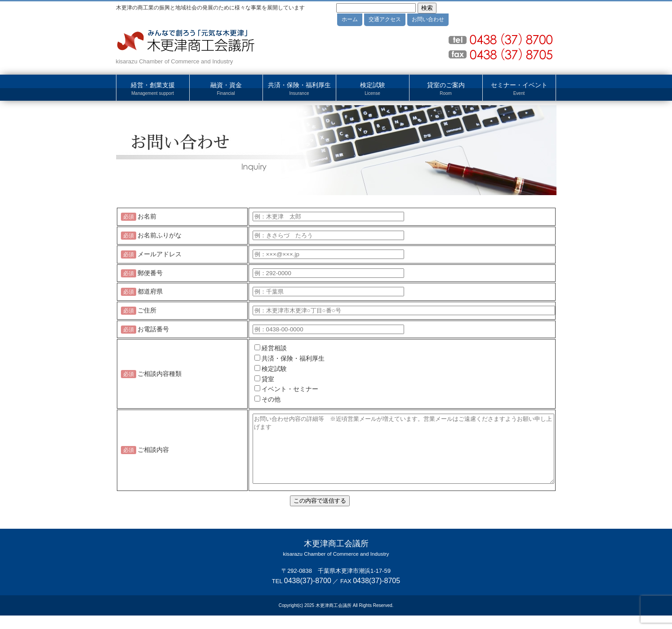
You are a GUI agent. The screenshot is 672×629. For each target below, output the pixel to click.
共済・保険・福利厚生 (299, 89)
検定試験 (373, 89)
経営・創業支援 (153, 89)
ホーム (350, 19)
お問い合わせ (428, 19)
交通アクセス (385, 19)
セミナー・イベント (519, 89)
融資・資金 (226, 89)
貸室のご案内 (446, 89)
